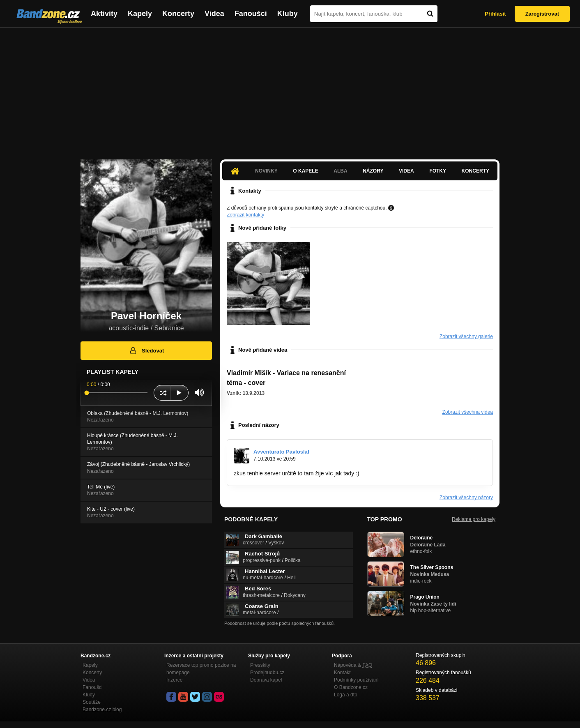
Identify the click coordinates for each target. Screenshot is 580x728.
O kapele (305, 171)
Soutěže (92, 702)
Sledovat (146, 350)
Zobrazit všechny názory (466, 498)
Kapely (140, 14)
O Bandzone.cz (351, 687)
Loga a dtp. (346, 695)
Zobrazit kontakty (245, 215)
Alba (340, 171)
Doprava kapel (266, 680)
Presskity (260, 665)
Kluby (288, 14)
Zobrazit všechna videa (468, 412)
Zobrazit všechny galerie (466, 336)
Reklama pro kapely (474, 519)
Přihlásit (495, 14)
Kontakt (342, 673)
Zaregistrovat (542, 14)
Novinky (266, 171)
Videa (214, 14)
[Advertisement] (290, 90)
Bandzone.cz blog (102, 710)
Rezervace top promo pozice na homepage (201, 669)
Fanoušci (251, 14)
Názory (373, 171)
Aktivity (104, 14)
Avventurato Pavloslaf (281, 452)
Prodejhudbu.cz (267, 673)
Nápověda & (353, 665)
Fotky (438, 171)
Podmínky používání (356, 680)
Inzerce (174, 680)
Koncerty (178, 14)
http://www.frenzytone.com (395, 473)
